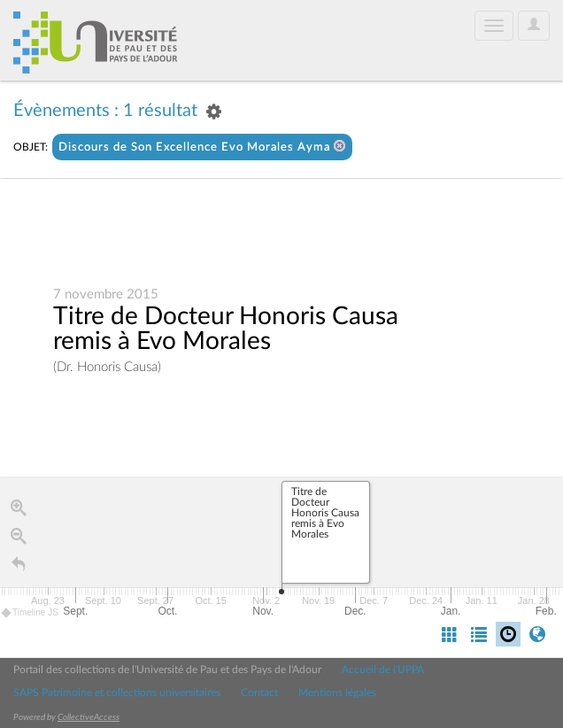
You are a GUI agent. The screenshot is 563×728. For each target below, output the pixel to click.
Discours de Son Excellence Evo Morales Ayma (202, 147)
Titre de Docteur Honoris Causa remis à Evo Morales (226, 329)
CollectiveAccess (89, 717)
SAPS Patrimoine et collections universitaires (117, 693)
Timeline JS (31, 613)
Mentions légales (337, 693)
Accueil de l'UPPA (383, 670)
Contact (259, 693)
